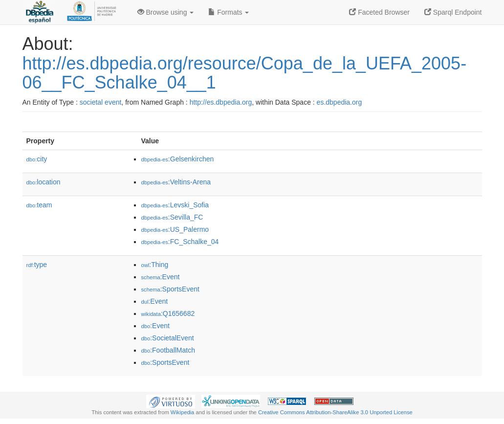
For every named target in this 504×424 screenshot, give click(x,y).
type (37, 265)
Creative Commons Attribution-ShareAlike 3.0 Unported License (335, 412)
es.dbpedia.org (340, 102)
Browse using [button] (166, 12)
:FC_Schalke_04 (180, 242)
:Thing (155, 265)
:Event (161, 277)
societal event (101, 102)
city (37, 159)
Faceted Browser (379, 12)
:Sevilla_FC (172, 217)
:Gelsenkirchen (178, 159)
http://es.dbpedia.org (221, 102)
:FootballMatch (168, 350)
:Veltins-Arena (176, 182)
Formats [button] (229, 12)
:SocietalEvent (168, 338)
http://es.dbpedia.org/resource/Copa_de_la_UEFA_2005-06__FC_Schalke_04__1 (245, 73)
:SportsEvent (170, 289)
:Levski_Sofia (175, 205)
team (39, 205)
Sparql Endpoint (453, 12)
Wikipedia (183, 412)
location (44, 182)
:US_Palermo (175, 229)
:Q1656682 (168, 313)
